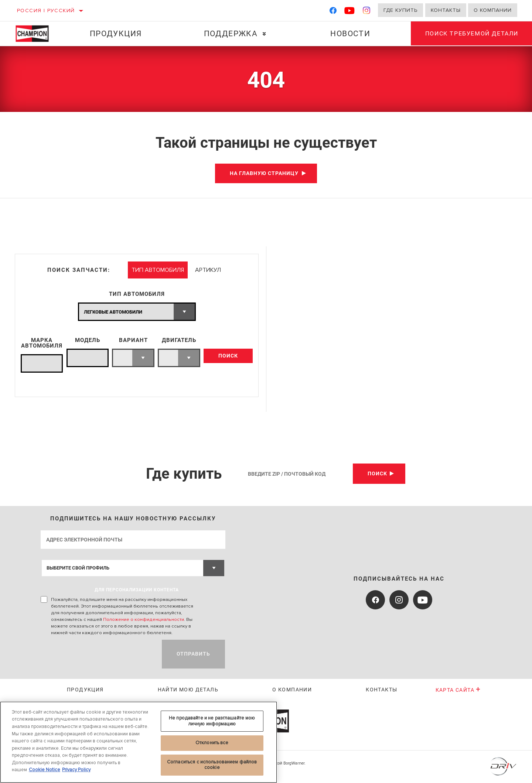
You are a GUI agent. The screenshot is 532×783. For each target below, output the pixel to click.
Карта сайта (458, 690)
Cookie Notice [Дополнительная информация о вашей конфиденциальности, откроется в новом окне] (45, 770)
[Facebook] (333, 12)
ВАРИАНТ (133, 340)
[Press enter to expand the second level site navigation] (264, 34)
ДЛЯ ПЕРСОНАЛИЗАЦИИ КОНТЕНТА (137, 590)
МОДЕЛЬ (88, 340)
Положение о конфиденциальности (144, 619)
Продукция (115, 34)
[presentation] (97, 654)
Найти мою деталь (188, 690)
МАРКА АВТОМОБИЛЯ (42, 343)
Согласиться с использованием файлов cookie (212, 765)
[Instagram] (367, 12)
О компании (493, 10)
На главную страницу (264, 173)
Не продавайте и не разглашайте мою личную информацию (212, 721)
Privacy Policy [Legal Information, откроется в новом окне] (76, 770)
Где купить (400, 10)
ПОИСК (228, 356)
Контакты (446, 10)
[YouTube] (350, 12)
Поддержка (231, 34)
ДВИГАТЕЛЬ (179, 340)
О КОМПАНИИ (292, 690)
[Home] (37, 34)
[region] (139, 742)
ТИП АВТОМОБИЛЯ (137, 294)
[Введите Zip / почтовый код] (298, 474)
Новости (350, 34)
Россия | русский (46, 11)
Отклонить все (212, 743)
